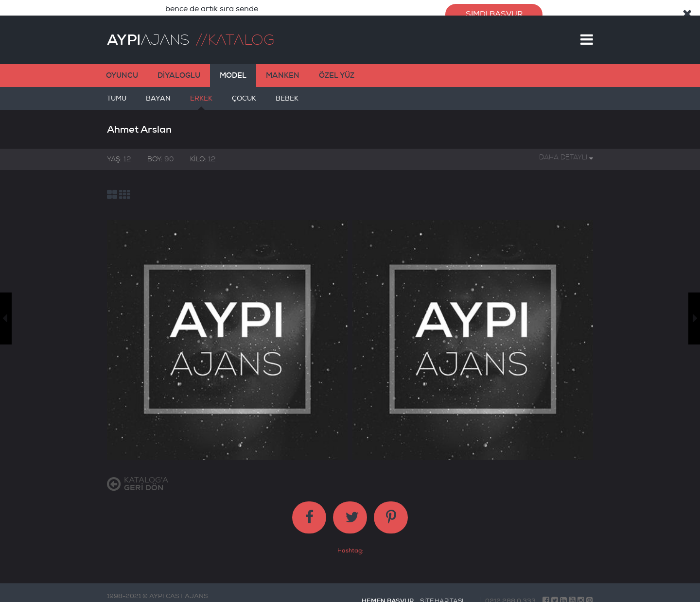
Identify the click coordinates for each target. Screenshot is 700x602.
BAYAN (158, 94)
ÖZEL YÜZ (337, 68)
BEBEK (287, 94)
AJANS (148, 32)
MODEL (233, 68)
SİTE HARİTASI (442, 593)
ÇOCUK (244, 94)
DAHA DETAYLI (566, 149)
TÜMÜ (117, 94)
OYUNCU (122, 68)
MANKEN (283, 68)
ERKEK (201, 94)
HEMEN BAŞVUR (387, 593)
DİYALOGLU (179, 68)
